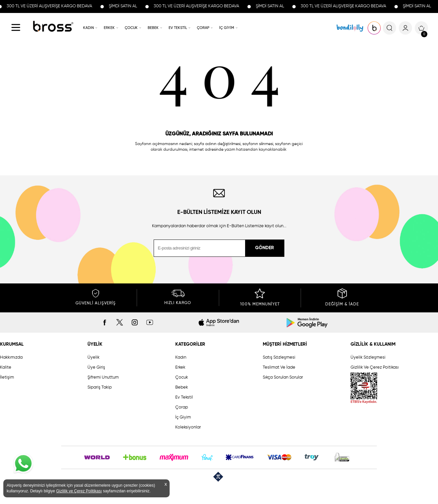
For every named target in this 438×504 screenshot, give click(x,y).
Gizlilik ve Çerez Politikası (79, 491)
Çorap (182, 407)
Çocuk (182, 377)
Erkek (180, 367)
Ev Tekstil (184, 397)
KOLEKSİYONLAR (350, 28)
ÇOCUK (131, 28)
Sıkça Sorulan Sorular (283, 377)
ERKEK (109, 28)
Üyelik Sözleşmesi (368, 357)
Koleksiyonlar (188, 427)
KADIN (88, 28)
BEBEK (153, 28)
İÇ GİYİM (227, 28)
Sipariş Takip (100, 387)
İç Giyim (183, 417)
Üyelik (93, 357)
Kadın (181, 357)
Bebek (182, 387)
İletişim (7, 377)
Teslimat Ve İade (279, 367)
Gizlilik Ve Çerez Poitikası (375, 367)
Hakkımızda (11, 357)
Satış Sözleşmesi (279, 357)
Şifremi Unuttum (103, 377)
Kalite (6, 367)
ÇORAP (203, 28)
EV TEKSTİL (178, 28)
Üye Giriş (96, 367)
